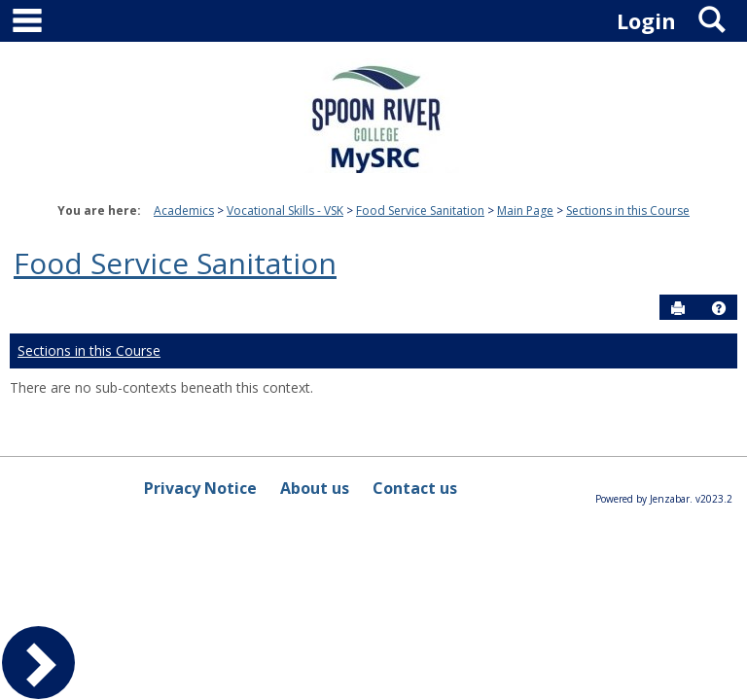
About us (315, 488)
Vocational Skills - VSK (285, 210)
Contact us (415, 488)
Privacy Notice (200, 488)
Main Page (525, 210)
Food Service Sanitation (420, 210)
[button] (719, 308)
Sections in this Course (628, 210)
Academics (184, 210)
